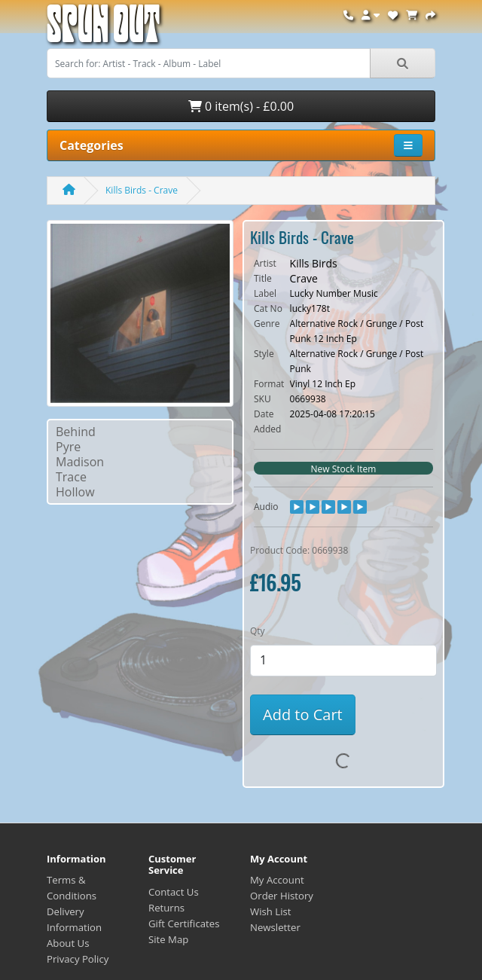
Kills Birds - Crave (142, 190)
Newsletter (275, 927)
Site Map (168, 939)
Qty (258, 631)
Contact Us (174, 892)
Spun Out (103, 30)
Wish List (271, 911)
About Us (68, 943)
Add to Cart (303, 714)
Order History (282, 896)
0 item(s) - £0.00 (241, 106)
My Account (277, 880)
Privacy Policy (78, 959)
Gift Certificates (184, 924)
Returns (166, 908)
